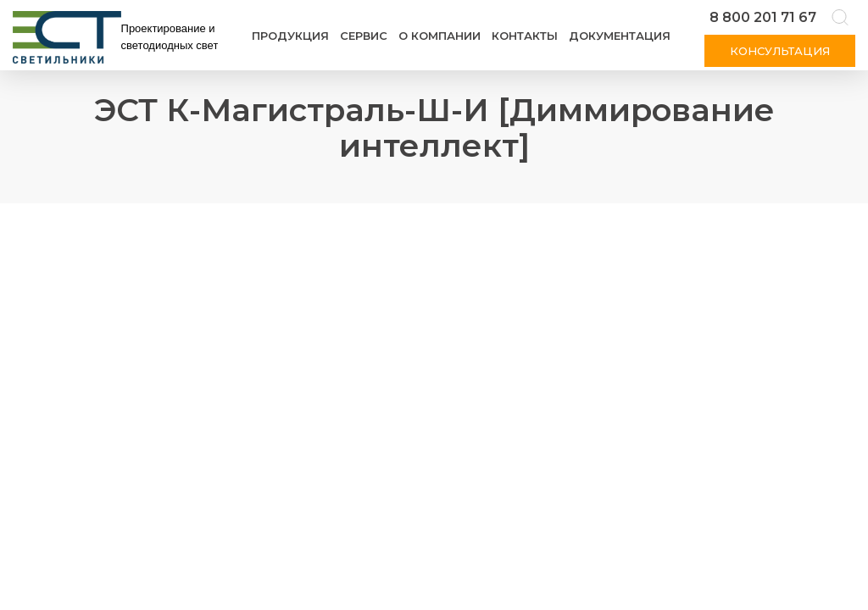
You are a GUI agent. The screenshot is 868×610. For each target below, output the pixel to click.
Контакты (525, 36)
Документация (620, 36)
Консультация (780, 51)
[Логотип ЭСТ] (119, 37)
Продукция (290, 36)
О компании (440, 36)
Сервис (364, 36)
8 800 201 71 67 (763, 17)
